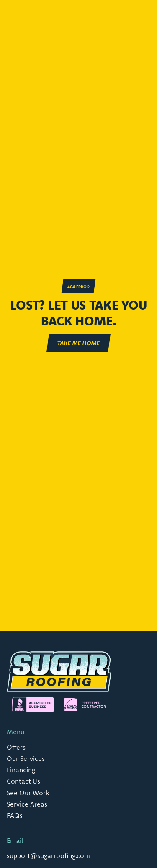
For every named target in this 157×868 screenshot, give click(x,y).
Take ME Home (79, 343)
